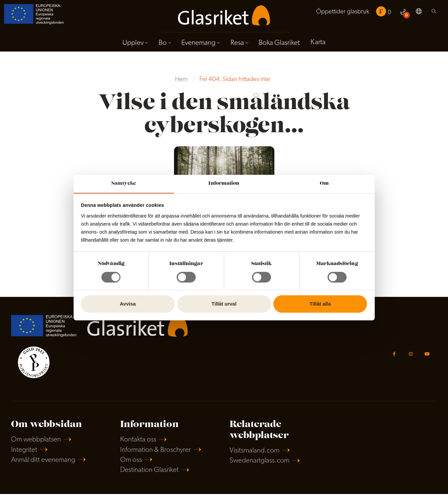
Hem (181, 80)
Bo (162, 43)
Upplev (133, 43)
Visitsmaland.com (255, 451)
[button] (419, 13)
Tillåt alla (320, 304)
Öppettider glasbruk (342, 12)
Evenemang (199, 43)
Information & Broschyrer (156, 451)
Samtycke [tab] (124, 183)
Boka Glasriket (280, 43)
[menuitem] (342, 13)
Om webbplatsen (36, 440)
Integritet (24, 451)
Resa (237, 43)
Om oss (131, 461)
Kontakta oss (138, 440)
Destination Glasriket (150, 471)
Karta (318, 43)
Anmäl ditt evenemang (44, 461)
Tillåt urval (224, 304)
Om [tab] (324, 183)
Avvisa (128, 304)
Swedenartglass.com (260, 462)
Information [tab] (224, 183)
